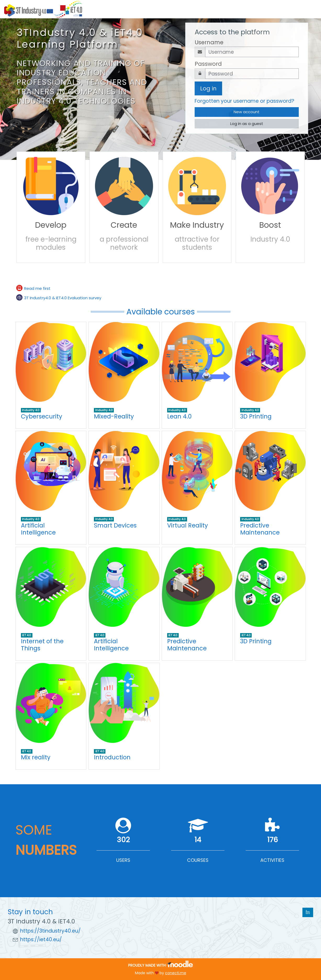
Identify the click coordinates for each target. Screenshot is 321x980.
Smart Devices (115, 525)
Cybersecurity (42, 416)
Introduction (112, 757)
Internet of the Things (42, 645)
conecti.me (176, 973)
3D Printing (256, 416)
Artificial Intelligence (38, 529)
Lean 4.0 (179, 416)
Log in (208, 88)
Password (208, 64)
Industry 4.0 (31, 410)
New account (247, 112)
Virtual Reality (188, 525)
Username (209, 42)
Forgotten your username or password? (244, 101)
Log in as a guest (247, 124)
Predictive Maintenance (260, 529)
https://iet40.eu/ (41, 940)
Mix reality (36, 757)
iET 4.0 (27, 635)
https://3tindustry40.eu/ (50, 931)
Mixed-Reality (114, 416)
